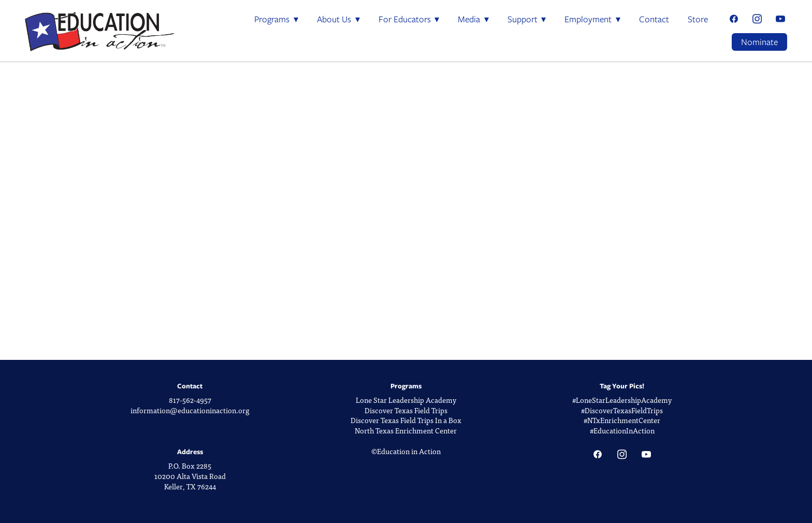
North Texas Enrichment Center (406, 431)
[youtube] (780, 19)
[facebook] (734, 19)
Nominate (759, 42)
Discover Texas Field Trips (406, 410)
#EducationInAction (622, 431)
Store (698, 19)
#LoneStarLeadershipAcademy (622, 400)
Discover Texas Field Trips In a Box (406, 420)
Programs (276, 19)
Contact (654, 19)
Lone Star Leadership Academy (406, 400)
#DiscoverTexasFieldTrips (622, 410)
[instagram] (757, 19)
